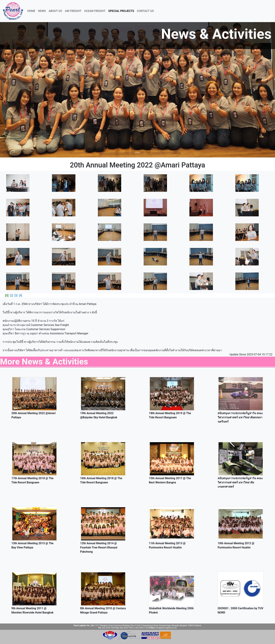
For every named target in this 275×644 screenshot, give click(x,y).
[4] (20, 296)
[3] (16, 296)
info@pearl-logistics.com (166, 628)
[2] (11, 296)
